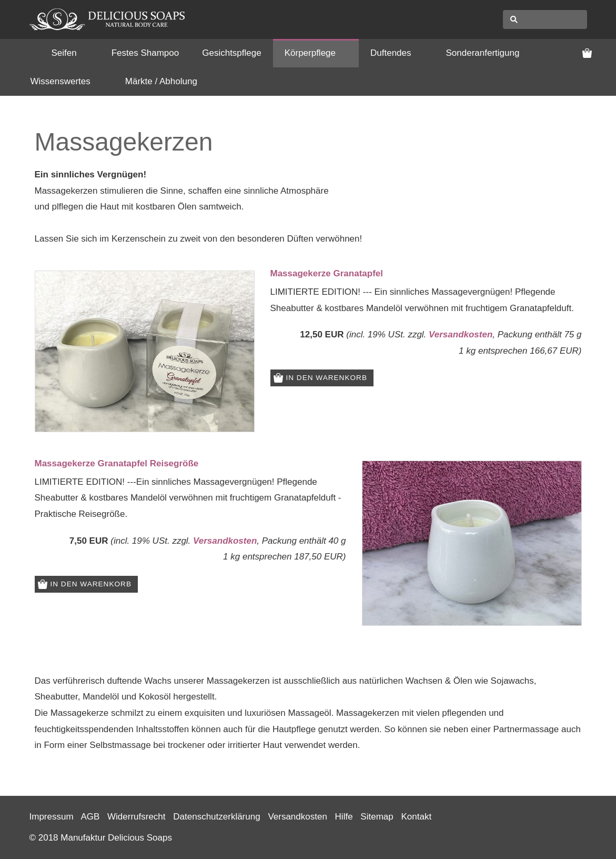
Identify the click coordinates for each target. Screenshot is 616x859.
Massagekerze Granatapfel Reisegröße (117, 463)
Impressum (52, 817)
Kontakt (416, 817)
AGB (90, 817)
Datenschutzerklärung (216, 817)
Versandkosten (461, 334)
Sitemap (377, 817)
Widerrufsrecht (137, 817)
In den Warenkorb (327, 378)
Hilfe (344, 817)
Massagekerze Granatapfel (327, 273)
